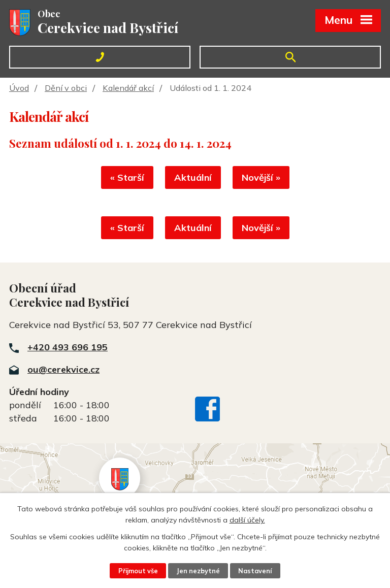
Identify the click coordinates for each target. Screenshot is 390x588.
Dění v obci (66, 88)
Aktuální (193, 177)
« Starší (127, 177)
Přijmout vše (138, 571)
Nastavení (255, 571)
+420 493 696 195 (68, 347)
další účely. (247, 520)
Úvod (19, 88)
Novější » (261, 177)
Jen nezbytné (198, 571)
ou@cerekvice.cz (63, 369)
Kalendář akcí (128, 88)
